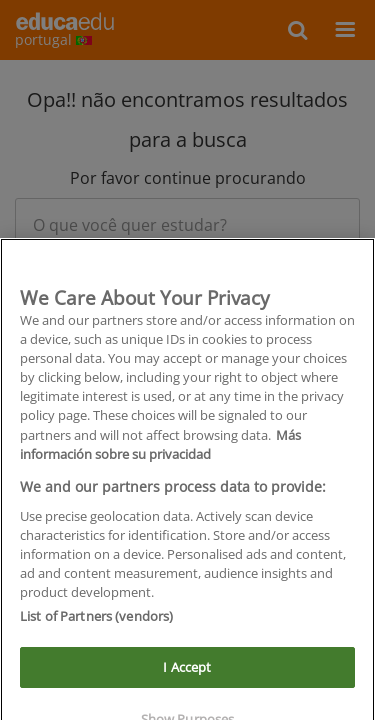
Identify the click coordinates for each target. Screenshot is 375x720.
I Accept (187, 676)
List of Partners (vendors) (96, 626)
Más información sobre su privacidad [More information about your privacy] (160, 453)
